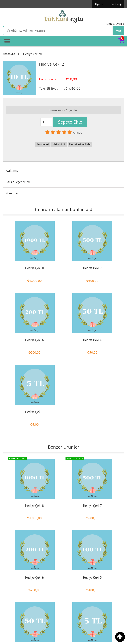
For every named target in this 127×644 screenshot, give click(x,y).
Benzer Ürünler (63, 447)
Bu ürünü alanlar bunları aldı (63, 209)
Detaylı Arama (115, 24)
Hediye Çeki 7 (92, 268)
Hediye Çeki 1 (35, 412)
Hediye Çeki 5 (92, 578)
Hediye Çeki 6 (35, 340)
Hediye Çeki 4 (92, 340)
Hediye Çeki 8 (35, 268)
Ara (118, 30)
